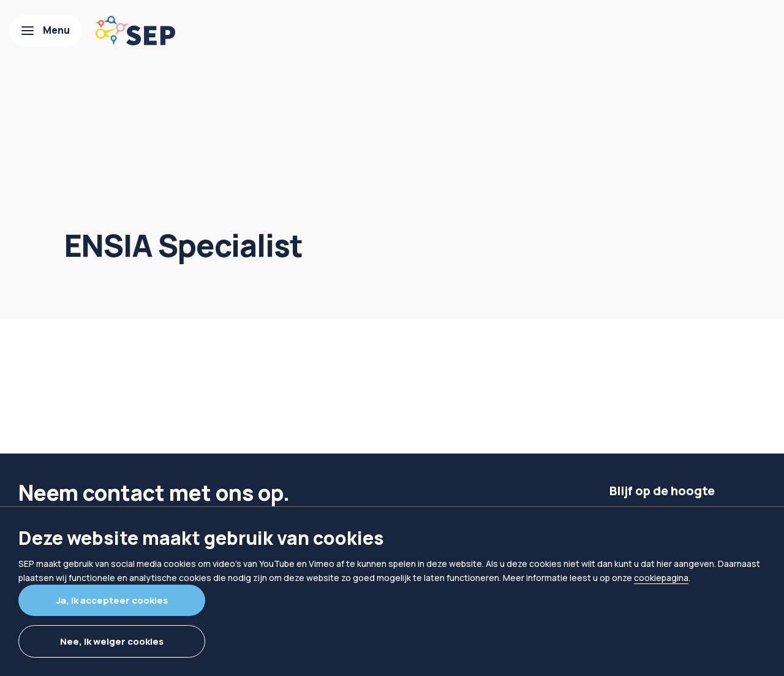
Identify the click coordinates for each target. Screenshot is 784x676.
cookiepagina (661, 578)
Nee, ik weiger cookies (112, 641)
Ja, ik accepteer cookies (112, 600)
